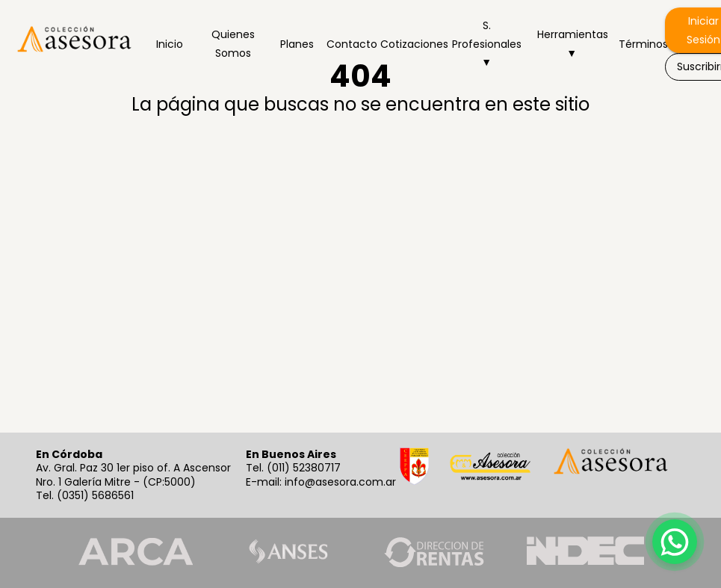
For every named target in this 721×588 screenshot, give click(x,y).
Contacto (347, 44)
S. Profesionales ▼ (487, 44)
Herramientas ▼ (572, 44)
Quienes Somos (233, 44)
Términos (639, 44)
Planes (297, 44)
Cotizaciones (408, 44)
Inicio (170, 44)
